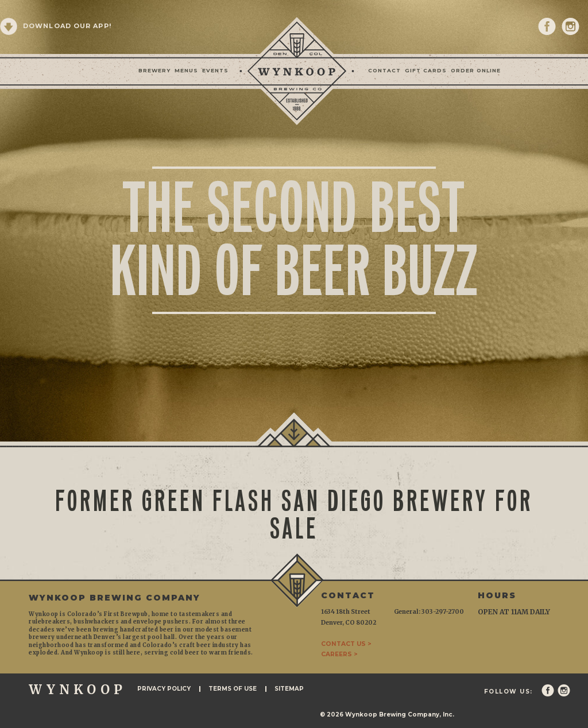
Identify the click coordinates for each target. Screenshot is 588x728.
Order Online (476, 70)
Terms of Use (233, 689)
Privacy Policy (164, 689)
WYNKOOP (78, 690)
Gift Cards (426, 70)
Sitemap (289, 689)
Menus (186, 70)
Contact (384, 70)
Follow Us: (508, 692)
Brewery (154, 70)
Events (215, 70)
